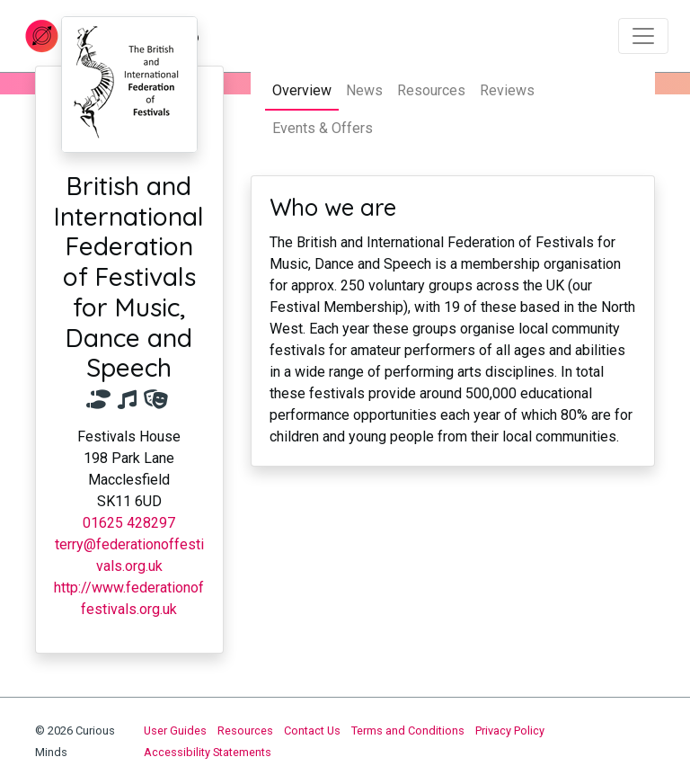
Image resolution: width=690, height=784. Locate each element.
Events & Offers (323, 128)
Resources (431, 90)
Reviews (507, 90)
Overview (302, 90)
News (364, 90)
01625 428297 (129, 523)
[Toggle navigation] (643, 36)
